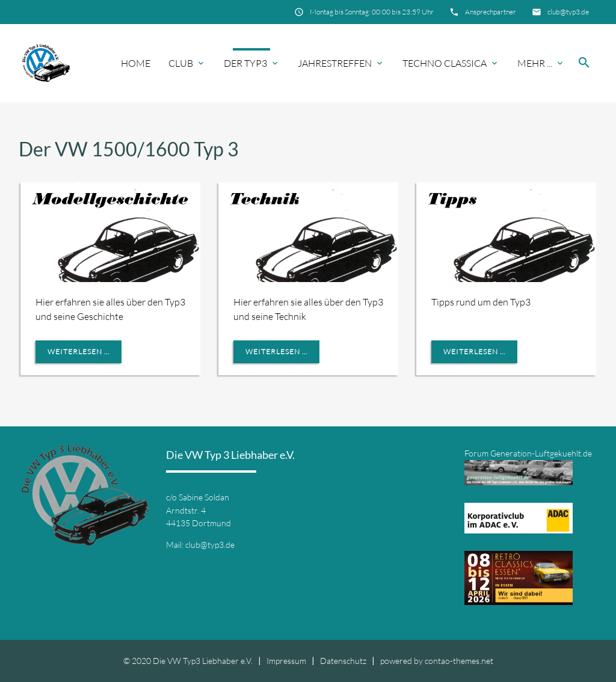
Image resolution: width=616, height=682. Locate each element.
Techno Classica (445, 63)
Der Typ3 (245, 63)
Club (181, 63)
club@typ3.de (568, 12)
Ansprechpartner (491, 12)
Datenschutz (343, 661)
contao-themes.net (459, 661)
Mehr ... (535, 63)
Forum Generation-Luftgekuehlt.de (528, 453)
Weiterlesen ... (79, 352)
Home (136, 63)
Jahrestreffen (335, 63)
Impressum (286, 661)
